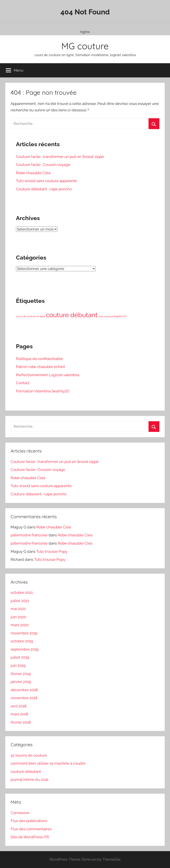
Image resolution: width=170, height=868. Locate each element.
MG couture (85, 46)
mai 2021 (18, 609)
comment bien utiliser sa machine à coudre (48, 763)
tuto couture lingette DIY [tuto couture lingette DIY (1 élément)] (113, 316)
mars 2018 (19, 714)
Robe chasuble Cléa (33, 173)
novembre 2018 (24, 698)
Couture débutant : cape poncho (44, 189)
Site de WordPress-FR (30, 837)
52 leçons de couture (29, 755)
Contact (23, 383)
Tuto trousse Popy (52, 551)
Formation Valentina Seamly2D (43, 391)
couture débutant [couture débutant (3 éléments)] (72, 315)
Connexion (20, 813)
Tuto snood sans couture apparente (46, 181)
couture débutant (26, 772)
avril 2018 (19, 706)
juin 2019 (18, 665)
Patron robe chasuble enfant (41, 367)
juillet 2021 (20, 601)
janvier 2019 (21, 682)
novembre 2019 (24, 633)
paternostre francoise (29, 535)
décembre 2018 (24, 690)
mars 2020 (20, 625)
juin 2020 (18, 617)
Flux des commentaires (31, 829)
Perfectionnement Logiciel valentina (48, 375)
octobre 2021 (22, 592)
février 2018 (21, 722)
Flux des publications (29, 821)
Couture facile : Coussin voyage (43, 165)
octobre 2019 (22, 641)
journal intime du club (29, 779)
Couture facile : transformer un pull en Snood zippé (60, 157)
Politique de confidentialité (39, 359)
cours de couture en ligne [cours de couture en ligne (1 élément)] (30, 316)
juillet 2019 (20, 657)
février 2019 (21, 674)
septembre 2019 (25, 649)
